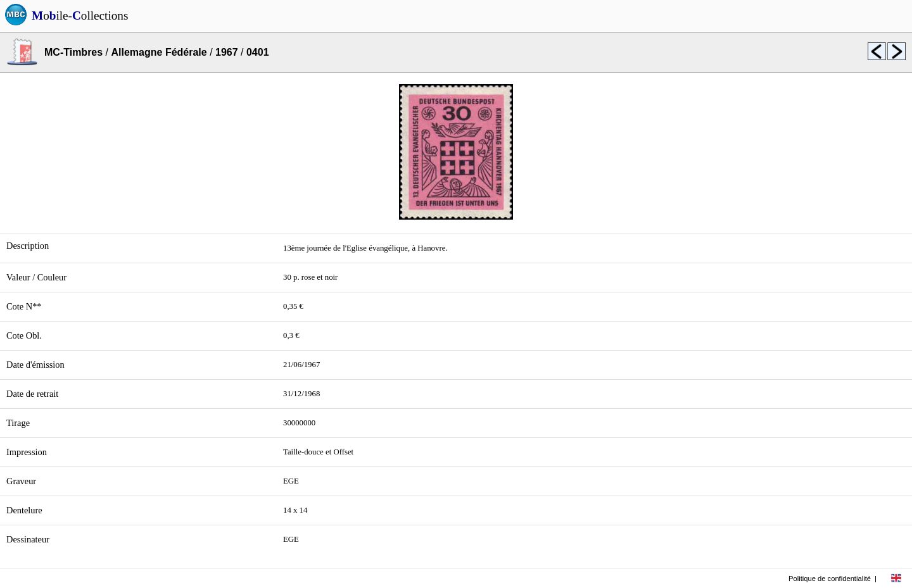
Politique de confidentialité (830, 579)
